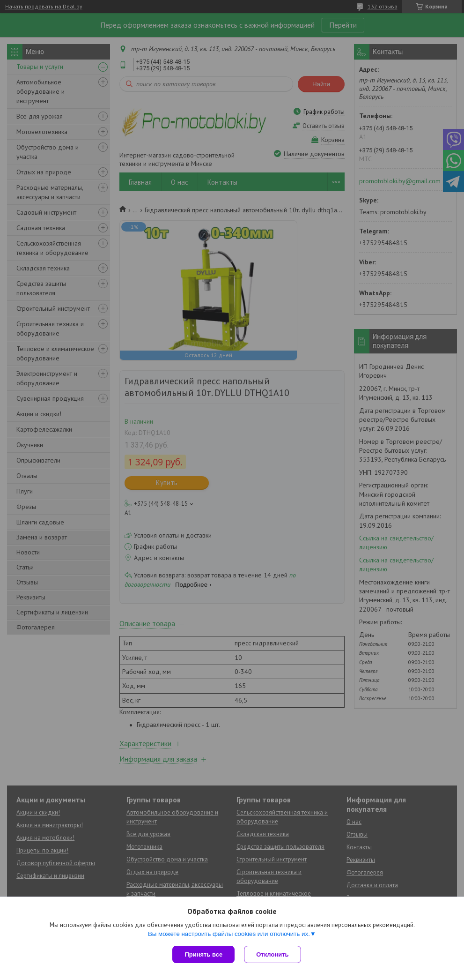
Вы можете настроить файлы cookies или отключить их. (229, 934)
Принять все (203, 954)
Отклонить (272, 954)
